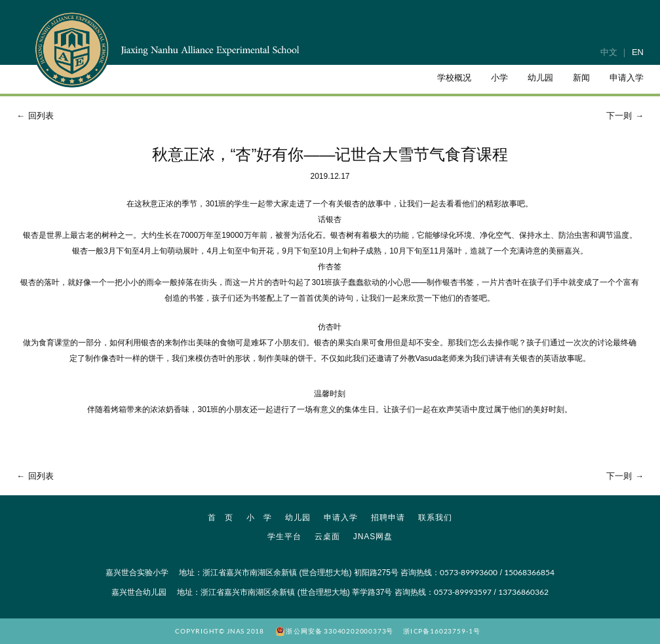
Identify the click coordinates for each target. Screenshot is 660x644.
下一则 (627, 116)
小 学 (259, 518)
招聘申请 (388, 518)
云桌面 (327, 537)
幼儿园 (298, 518)
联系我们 (435, 518)
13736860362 (523, 592)
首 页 (221, 518)
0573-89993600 (469, 572)
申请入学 (341, 518)
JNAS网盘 (373, 537)
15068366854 (529, 572)
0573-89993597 (463, 592)
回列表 (33, 116)
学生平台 (284, 537)
